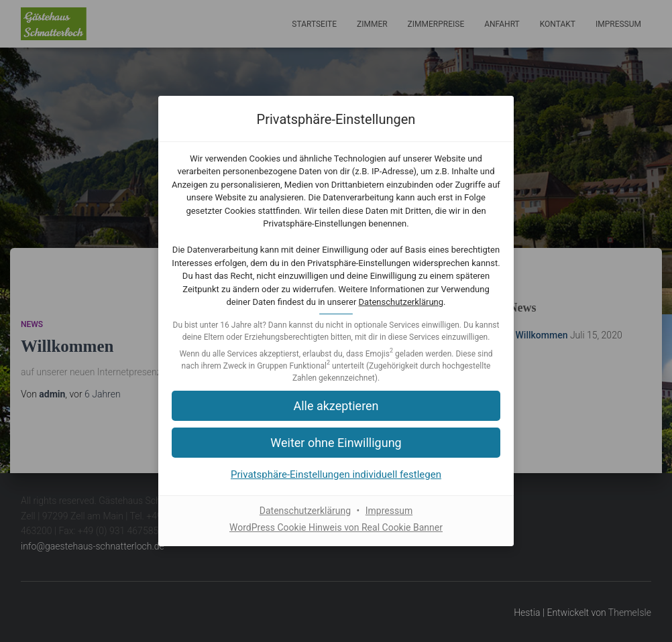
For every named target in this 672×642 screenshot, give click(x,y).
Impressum (389, 511)
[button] (336, 443)
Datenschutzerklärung (401, 302)
